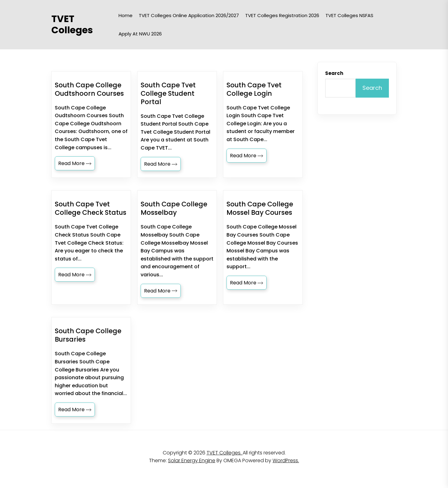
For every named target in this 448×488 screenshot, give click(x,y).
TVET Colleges (72, 25)
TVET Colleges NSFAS (349, 15)
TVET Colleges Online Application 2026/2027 (189, 15)
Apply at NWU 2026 (140, 34)
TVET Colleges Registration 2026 (282, 15)
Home (126, 15)
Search (334, 73)
